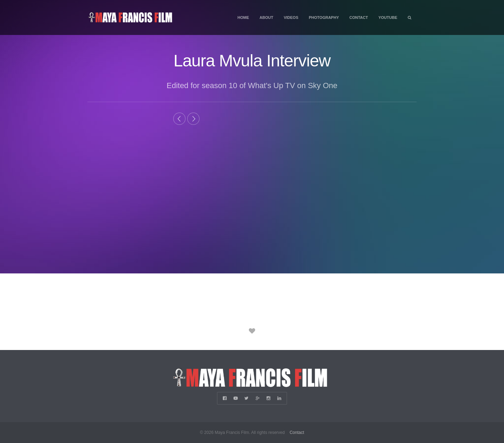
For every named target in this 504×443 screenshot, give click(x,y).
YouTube (388, 17)
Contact (359, 17)
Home (243, 17)
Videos (291, 17)
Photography (324, 17)
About (267, 17)
